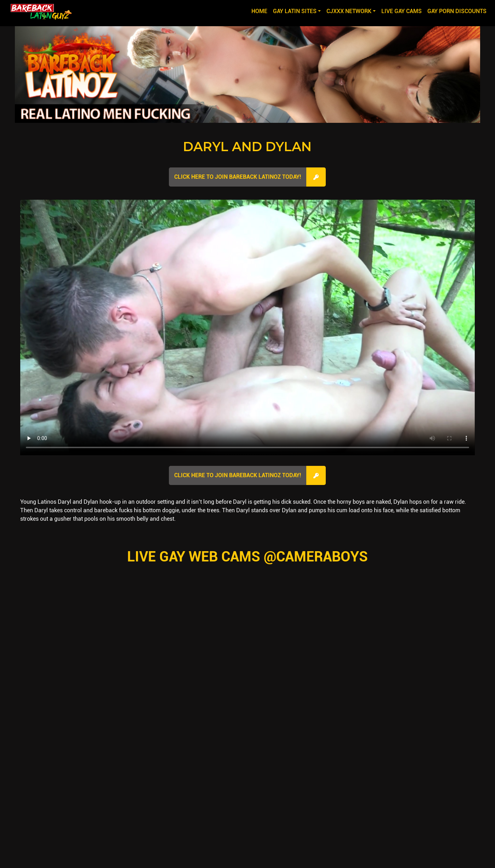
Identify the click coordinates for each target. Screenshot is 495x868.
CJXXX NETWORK (349, 11)
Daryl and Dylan (247, 147)
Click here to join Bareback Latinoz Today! (238, 177)
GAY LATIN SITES (295, 11)
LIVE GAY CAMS (402, 11)
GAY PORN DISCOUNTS (457, 11)
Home (261, 11)
